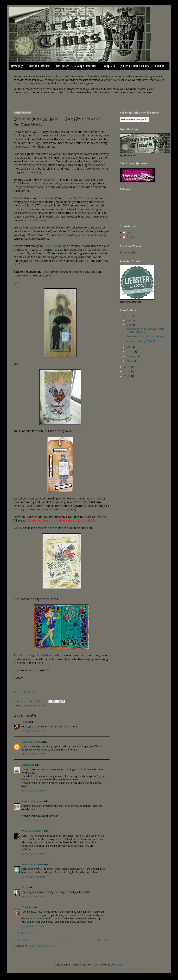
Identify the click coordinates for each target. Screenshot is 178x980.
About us (160, 66)
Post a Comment (27, 933)
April (129, 347)
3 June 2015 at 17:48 (33, 926)
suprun (95, 965)
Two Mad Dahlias (31, 742)
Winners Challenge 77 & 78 (141, 341)
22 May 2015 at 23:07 (33, 754)
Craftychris (27, 907)
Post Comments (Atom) (42, 946)
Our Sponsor (63, 66)
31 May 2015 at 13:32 (33, 896)
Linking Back (108, 66)
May (129, 325)
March (130, 352)
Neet (17, 599)
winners (127, 252)
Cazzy (25, 887)
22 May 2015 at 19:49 (33, 731)
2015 (127, 316)
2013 (127, 371)
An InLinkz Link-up (26, 692)
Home (62, 940)
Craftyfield (27, 765)
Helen (25, 722)
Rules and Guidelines (40, 66)
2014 (127, 367)
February (132, 356)
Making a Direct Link (85, 66)
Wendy (83, 198)
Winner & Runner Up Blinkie (135, 66)
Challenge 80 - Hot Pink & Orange (144, 336)
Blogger (119, 965)
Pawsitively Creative (32, 864)
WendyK (131, 237)
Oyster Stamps (53, 246)
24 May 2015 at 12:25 (33, 820)
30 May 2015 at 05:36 (33, 877)
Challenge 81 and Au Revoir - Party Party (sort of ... (145, 330)
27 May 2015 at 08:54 (33, 854)
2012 (127, 376)
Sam (16, 283)
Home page (17, 66)
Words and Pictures (32, 831)
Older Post (103, 940)
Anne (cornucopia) (31, 801)
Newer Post (21, 940)
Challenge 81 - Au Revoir (35, 706)
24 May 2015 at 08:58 (33, 791)
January (131, 361)
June (129, 320)
